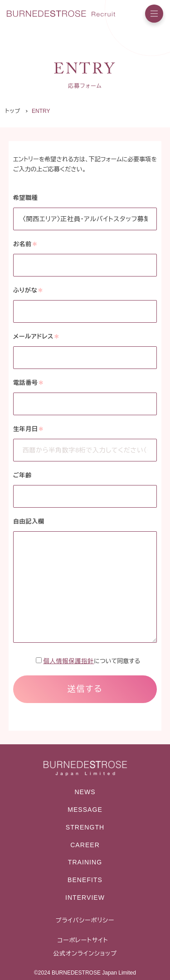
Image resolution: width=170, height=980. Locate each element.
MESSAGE (85, 810)
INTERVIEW (85, 898)
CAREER (85, 845)
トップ (13, 111)
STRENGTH (85, 827)
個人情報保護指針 (69, 661)
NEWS (85, 792)
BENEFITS (85, 880)
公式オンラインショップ (85, 953)
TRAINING (85, 862)
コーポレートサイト (83, 940)
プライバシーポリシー (85, 920)
